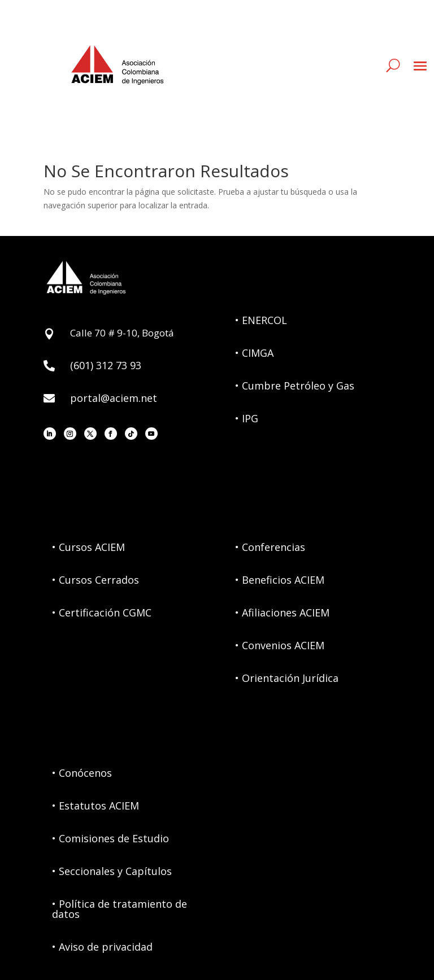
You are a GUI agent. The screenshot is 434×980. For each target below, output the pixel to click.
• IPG (247, 418)
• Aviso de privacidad (102, 947)
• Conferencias (270, 547)
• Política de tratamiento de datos (120, 909)
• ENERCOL (261, 320)
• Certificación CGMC (102, 613)
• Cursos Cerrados (96, 580)
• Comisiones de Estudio (110, 838)
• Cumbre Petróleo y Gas (295, 386)
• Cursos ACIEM (88, 547)
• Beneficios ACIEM (280, 580)
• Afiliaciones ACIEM (282, 613)
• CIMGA (254, 353)
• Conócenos (82, 773)
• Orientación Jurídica (287, 678)
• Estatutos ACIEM (96, 806)
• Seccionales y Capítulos (112, 871)
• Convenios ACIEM (280, 645)
